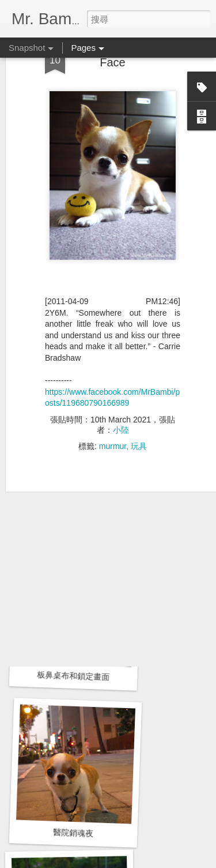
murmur (113, 406)
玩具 (139, 406)
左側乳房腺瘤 (77, 512)
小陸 (121, 390)
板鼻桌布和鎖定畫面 (73, 676)
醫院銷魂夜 (73, 833)
